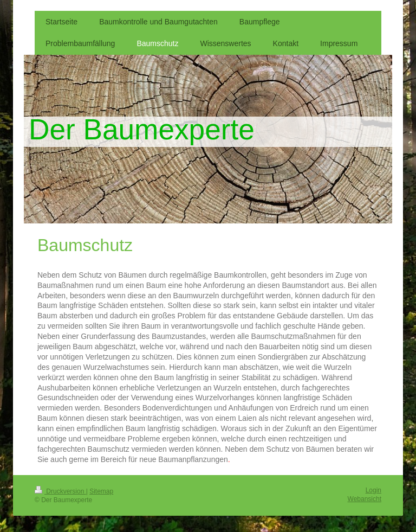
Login (373, 490)
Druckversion (60, 491)
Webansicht (365, 499)
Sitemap (101, 491)
